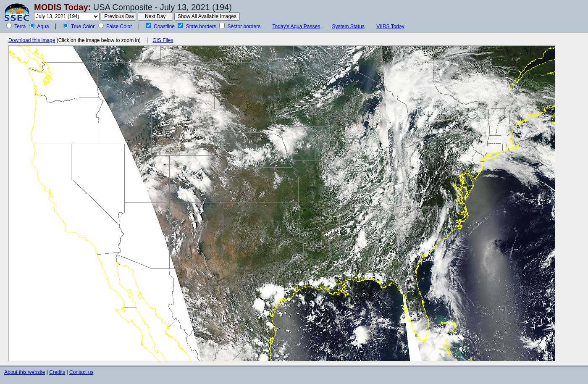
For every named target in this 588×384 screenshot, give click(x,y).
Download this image (32, 40)
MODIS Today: (62, 7)
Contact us (81, 372)
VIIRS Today (390, 26)
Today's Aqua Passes (296, 26)
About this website (25, 372)
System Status (348, 26)
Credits (57, 372)
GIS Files (163, 40)
